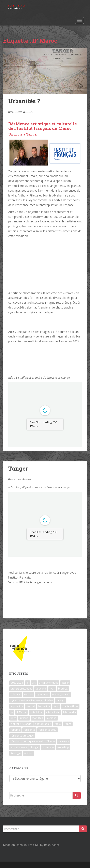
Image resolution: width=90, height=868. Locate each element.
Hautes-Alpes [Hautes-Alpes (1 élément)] (70, 706)
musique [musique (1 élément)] (51, 718)
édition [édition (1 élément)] (28, 753)
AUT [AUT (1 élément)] (52, 689)
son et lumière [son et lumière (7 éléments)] (19, 747)
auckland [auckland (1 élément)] (41, 689)
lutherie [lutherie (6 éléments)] (24, 718)
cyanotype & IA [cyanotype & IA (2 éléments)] (61, 695)
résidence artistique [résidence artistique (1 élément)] (22, 736)
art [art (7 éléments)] (34, 683)
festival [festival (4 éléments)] (31, 706)
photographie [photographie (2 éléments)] (43, 724)
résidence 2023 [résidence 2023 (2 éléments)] (48, 730)
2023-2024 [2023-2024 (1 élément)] (17, 683)
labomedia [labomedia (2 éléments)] (70, 712)
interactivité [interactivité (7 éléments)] (53, 712)
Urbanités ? (24, 101)
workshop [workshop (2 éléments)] (63, 747)
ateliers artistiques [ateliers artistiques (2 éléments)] (21, 689)
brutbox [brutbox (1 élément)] (63, 689)
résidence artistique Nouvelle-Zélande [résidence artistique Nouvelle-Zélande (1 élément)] (33, 741)
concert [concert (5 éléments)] (28, 695)
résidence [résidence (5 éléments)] (29, 730)
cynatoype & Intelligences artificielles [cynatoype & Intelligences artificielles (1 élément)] (32, 700)
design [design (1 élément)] (60, 700)
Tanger (18, 468)
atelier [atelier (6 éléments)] (65, 683)
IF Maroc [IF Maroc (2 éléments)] (21, 712)
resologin (29, 112)
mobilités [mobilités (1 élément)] (37, 718)
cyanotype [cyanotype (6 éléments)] (42, 695)
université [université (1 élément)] (48, 747)
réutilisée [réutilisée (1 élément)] (64, 741)
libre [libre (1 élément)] (13, 718)
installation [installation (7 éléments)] (36, 712)
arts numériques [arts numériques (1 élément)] (49, 683)
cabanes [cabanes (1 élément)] (16, 695)
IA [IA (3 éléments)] (12, 712)
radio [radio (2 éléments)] (58, 724)
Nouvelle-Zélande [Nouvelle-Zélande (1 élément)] (21, 724)
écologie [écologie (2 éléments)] (16, 753)
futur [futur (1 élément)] (56, 706)
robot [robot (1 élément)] (68, 724)
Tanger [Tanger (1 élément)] (35, 747)
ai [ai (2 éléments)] (28, 683)
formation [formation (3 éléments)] (44, 706)
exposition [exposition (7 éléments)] (17, 706)
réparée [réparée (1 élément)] (15, 730)
